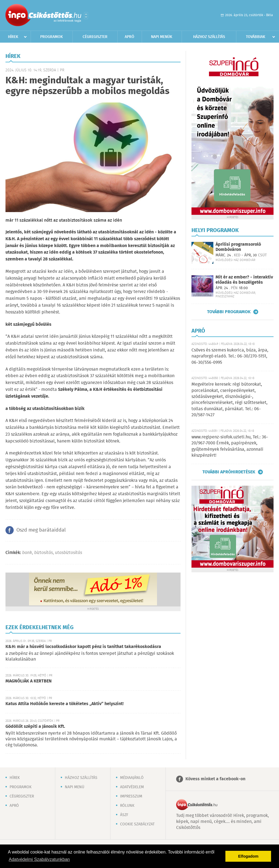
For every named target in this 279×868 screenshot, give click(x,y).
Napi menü (75, 787)
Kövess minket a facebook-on (215, 779)
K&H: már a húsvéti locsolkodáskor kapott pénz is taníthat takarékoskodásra (83, 647)
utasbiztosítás (69, 553)
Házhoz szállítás (209, 37)
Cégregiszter (95, 37)
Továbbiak (256, 37)
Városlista (86, 16)
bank (27, 553)
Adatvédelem (132, 787)
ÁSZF (124, 815)
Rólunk (127, 806)
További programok (229, 312)
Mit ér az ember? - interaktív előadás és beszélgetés (244, 280)
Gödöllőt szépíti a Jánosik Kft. (35, 727)
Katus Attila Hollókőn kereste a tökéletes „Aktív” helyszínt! (65, 704)
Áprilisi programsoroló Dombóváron (238, 247)
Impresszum (131, 796)
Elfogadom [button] (248, 856)
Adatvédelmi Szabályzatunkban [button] (39, 859)
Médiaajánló (132, 778)
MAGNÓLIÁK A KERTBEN (29, 681)
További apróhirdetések (229, 472)
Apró (130, 37)
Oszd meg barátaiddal (41, 530)
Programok (52, 37)
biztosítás (43, 553)
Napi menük (162, 37)
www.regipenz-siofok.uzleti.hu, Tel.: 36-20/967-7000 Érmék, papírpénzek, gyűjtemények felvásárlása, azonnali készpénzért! (230, 446)
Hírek (13, 37)
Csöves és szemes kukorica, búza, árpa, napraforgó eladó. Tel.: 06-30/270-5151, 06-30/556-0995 (230, 356)
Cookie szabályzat (137, 824)
